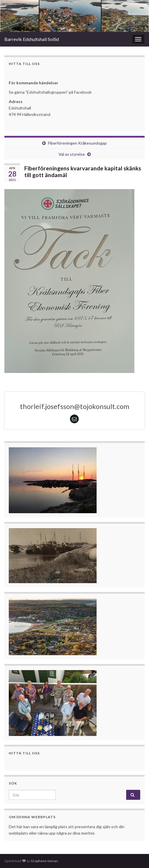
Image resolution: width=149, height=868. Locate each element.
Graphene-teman (44, 861)
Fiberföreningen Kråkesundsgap (77, 143)
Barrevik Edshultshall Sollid (32, 39)
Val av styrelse (72, 154)
